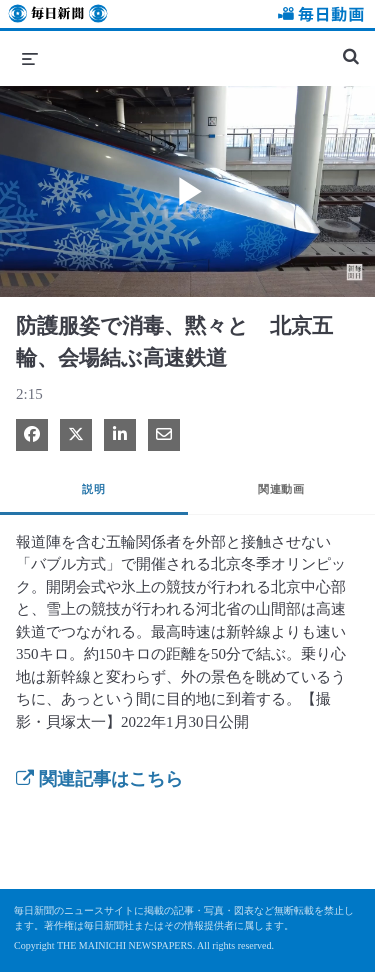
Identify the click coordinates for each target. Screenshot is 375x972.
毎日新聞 (58, 16)
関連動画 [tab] (281, 489)
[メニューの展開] (30, 58)
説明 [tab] (93, 489)
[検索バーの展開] (351, 48)
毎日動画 (318, 16)
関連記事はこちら (99, 779)
